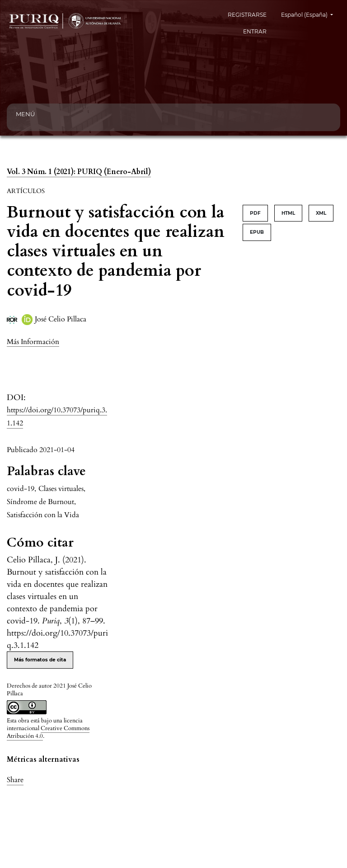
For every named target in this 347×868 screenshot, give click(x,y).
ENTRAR (255, 31)
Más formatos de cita (40, 660)
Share (15, 780)
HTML (288, 213)
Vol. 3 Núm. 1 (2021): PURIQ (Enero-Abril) (79, 172)
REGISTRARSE (247, 15)
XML (321, 213)
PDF (255, 213)
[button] (33, 342)
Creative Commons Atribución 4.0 (48, 732)
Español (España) (310, 14)
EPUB (257, 232)
